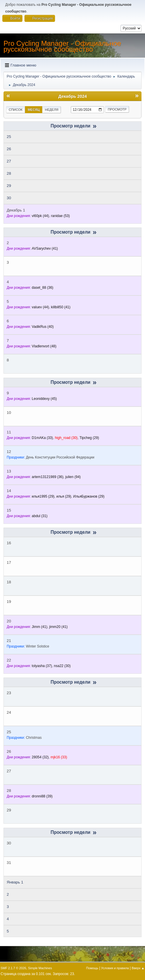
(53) (60, 216)
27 (9, 161)
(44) (40, 216)
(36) (43, 288)
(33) (42, 438)
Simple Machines (40, 968)
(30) (66, 438)
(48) (44, 346)
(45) (44, 399)
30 (9, 198)
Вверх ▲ (138, 968)
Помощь (92, 968)
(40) (43, 327)
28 (9, 173)
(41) (45, 249)
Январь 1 (15, 882)
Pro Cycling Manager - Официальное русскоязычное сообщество (62, 46)
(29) (89, 438)
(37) (42, 666)
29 (9, 186)
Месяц (34, 110)
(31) (40, 516)
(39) (42, 796)
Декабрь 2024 (72, 96)
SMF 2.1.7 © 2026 (13, 968)
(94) (73, 477)
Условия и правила (115, 968)
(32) (40, 757)
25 (9, 137)
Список (16, 110)
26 (9, 149)
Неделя (52, 110)
